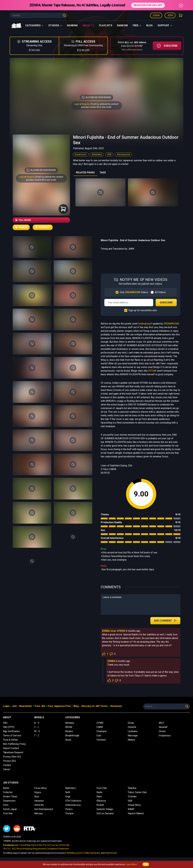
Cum (99, 736)
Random (122, 25)
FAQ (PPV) (9, 727)
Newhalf (163, 727)
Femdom (101, 740)
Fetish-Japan (10, 809)
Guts (37, 797)
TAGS (103, 172)
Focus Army (40, 788)
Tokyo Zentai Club (137, 792)
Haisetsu (39, 801)
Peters (69, 809)
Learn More (131, 864)
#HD (109, 154)
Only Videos (134, 292)
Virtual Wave (134, 805)
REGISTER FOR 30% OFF (148, 5)
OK (146, 864)
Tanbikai (132, 788)
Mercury (39, 813)
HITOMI (152, 371)
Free (137, 25)
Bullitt (6, 788)
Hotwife (132, 727)
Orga (68, 797)
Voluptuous (165, 736)
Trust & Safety (10, 740)
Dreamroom (81, 154)
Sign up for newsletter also (143, 310)
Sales (88, 25)
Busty (68, 740)
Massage (133, 736)
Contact (7, 765)
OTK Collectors (73, 801)
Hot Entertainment (44, 809)
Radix (99, 792)
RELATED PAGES (85, 172)
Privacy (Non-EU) (12, 757)
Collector (8, 792)
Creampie (102, 731)
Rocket (100, 805)
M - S (37, 731)
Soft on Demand (105, 813)
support (165, 25)
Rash (99, 797)
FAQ (5, 723)
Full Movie (23, 220)
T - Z (37, 736)
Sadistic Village (105, 809)
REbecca (101, 801)
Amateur (70, 723)
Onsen (162, 731)
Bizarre (69, 731)
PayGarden (95, 853)
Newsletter (26, 706)
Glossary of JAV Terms (94, 706)
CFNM (100, 723)
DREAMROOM (171, 324)
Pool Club (102, 788)
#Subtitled (97, 154)
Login (156, 15)
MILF (162, 723)
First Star (8, 813)
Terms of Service (12, 736)
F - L (37, 727)
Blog (149, 25)
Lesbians (133, 731)
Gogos (38, 792)
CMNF (100, 727)
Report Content (11, 748)
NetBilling (71, 853)
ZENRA (111, 661)
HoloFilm (39, 805)
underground (145, 324)
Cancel (7, 769)
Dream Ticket (10, 797)
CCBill (86, 853)
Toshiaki (132, 797)
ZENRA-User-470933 (114, 631)
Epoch (79, 853)
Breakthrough (72, 736)
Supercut (43, 227)
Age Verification (11, 731)
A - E (37, 723)
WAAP (131, 809)
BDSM (69, 727)
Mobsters (70, 788)
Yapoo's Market (136, 813)
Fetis (6, 805)
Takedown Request (13, 752)
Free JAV (40, 706)
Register (86, 104)
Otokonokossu (73, 805)
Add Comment (165, 621)
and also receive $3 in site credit (41, 180)
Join (170, 15)
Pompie (69, 813)
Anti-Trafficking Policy (14, 744)
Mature (131, 740)
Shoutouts (116, 706)
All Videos (160, 292)
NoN (68, 792)
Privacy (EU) (9, 761)
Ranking (72, 25)
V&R (130, 801)
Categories (34, 25)
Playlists (106, 25)
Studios (55, 25)
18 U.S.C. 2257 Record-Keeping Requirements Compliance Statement (36, 849)
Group (131, 723)
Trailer (21, 227)
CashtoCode (111, 853)
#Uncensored (123, 154)
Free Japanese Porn (59, 706)
